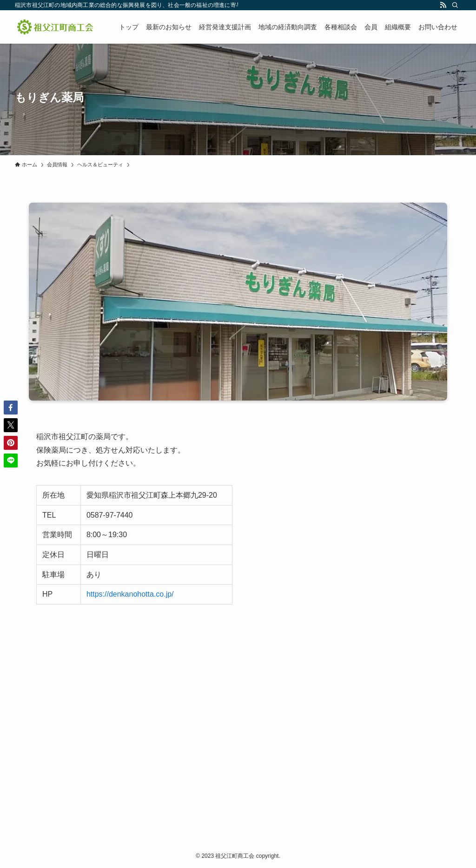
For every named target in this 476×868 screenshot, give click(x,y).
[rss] (443, 5)
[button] (11, 408)
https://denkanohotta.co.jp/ (130, 594)
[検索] (455, 5)
